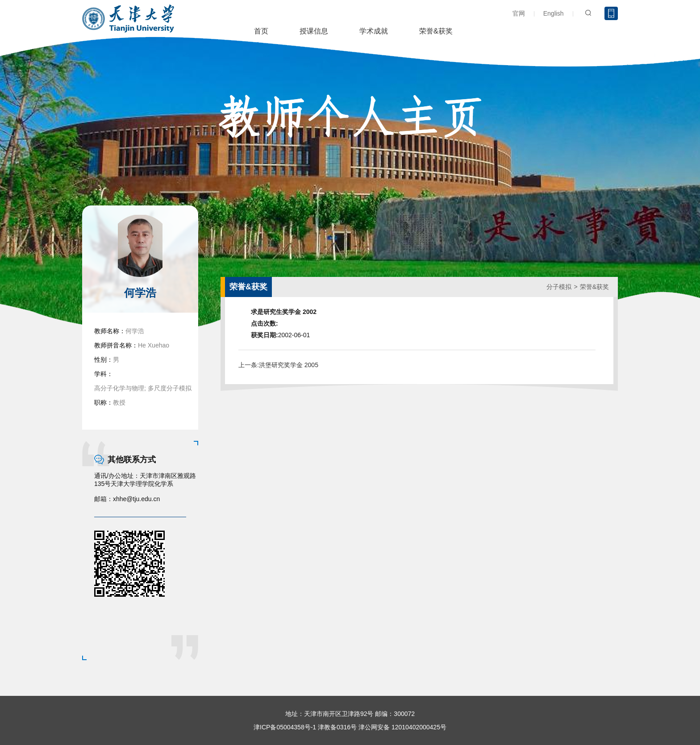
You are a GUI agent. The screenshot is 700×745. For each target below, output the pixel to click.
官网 (519, 13)
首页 (261, 31)
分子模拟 (559, 287)
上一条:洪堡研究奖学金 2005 (278, 365)
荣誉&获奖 (436, 31)
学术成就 (374, 31)
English (554, 13)
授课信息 (314, 31)
